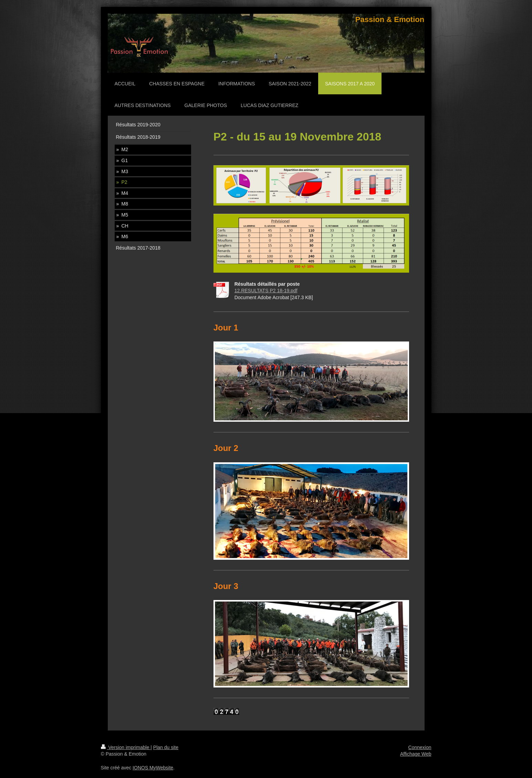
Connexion (420, 747)
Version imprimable (126, 747)
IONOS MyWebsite (153, 768)
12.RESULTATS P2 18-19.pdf (266, 291)
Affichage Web (416, 754)
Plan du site (166, 747)
